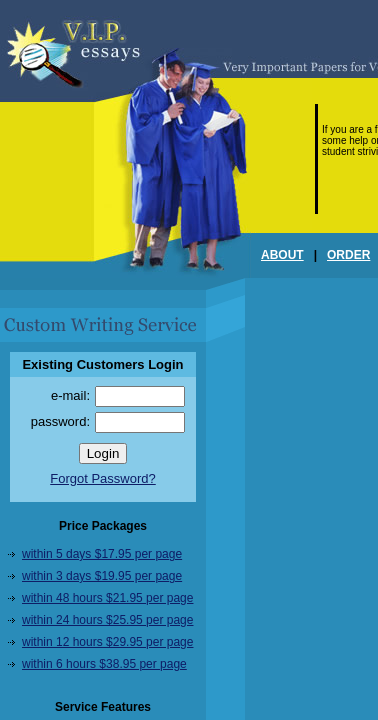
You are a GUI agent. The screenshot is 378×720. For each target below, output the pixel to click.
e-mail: (70, 395)
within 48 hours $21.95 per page (107, 598)
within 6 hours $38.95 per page (104, 664)
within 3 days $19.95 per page (102, 576)
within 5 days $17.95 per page (102, 554)
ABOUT (282, 255)
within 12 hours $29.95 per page (107, 642)
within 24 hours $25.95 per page (107, 620)
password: (60, 421)
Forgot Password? (103, 478)
